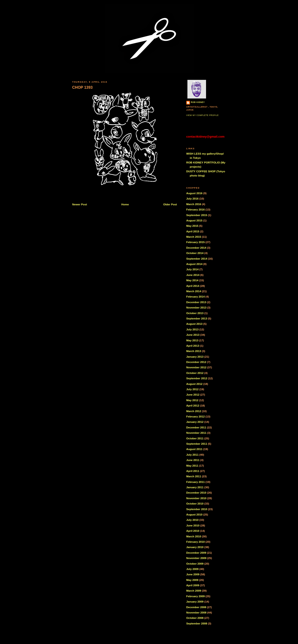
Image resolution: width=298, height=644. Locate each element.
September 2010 (197, 509)
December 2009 (196, 553)
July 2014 (192, 269)
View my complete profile (202, 115)
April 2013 (193, 346)
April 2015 (193, 231)
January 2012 (195, 422)
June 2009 (193, 574)
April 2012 (193, 405)
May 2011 (192, 466)
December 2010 (196, 493)
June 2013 (193, 335)
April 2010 (193, 531)
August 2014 (194, 264)
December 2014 (196, 248)
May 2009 (192, 580)
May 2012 (192, 400)
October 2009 (195, 564)
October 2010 (195, 503)
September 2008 (197, 623)
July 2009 (192, 569)
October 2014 (195, 253)
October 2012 (195, 373)
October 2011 (195, 438)
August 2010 (194, 514)
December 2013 (196, 302)
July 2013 (192, 329)
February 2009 (195, 596)
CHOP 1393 (82, 87)
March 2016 (194, 204)
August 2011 (194, 449)
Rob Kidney (198, 102)
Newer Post (80, 204)
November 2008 (196, 612)
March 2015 (194, 237)
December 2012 (196, 362)
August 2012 (194, 384)
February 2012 (195, 416)
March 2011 (194, 476)
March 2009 (194, 591)
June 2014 (193, 275)
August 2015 (194, 220)
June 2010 (193, 525)
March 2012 (194, 411)
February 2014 (195, 297)
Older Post (170, 204)
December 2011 (196, 427)
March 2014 (194, 291)
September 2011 (197, 444)
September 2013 (197, 318)
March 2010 (194, 536)
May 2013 (192, 340)
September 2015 (197, 215)
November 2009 (196, 558)
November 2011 (196, 433)
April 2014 (193, 286)
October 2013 (195, 313)
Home (125, 204)
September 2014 (197, 259)
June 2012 (193, 395)
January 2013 (195, 357)
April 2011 (193, 471)
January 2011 (195, 487)
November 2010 (196, 498)
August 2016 (194, 193)
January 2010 (195, 547)
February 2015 (195, 242)
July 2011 (192, 455)
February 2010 (195, 542)
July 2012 (192, 389)
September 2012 (197, 378)
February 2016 (195, 209)
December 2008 (196, 607)
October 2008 (195, 618)
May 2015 (192, 226)
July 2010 (192, 520)
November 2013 (196, 307)
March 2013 (194, 351)
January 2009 (195, 602)
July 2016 (192, 198)
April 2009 (193, 585)
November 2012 (196, 367)
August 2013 (194, 324)
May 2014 (192, 280)
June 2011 (193, 460)
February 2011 (195, 482)
